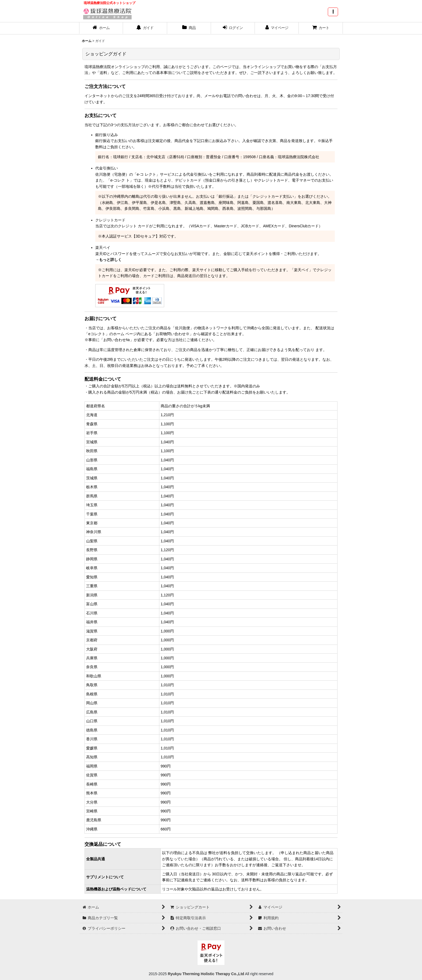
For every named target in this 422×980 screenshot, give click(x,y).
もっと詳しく (110, 260)
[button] (333, 12)
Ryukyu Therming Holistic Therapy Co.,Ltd (206, 974)
